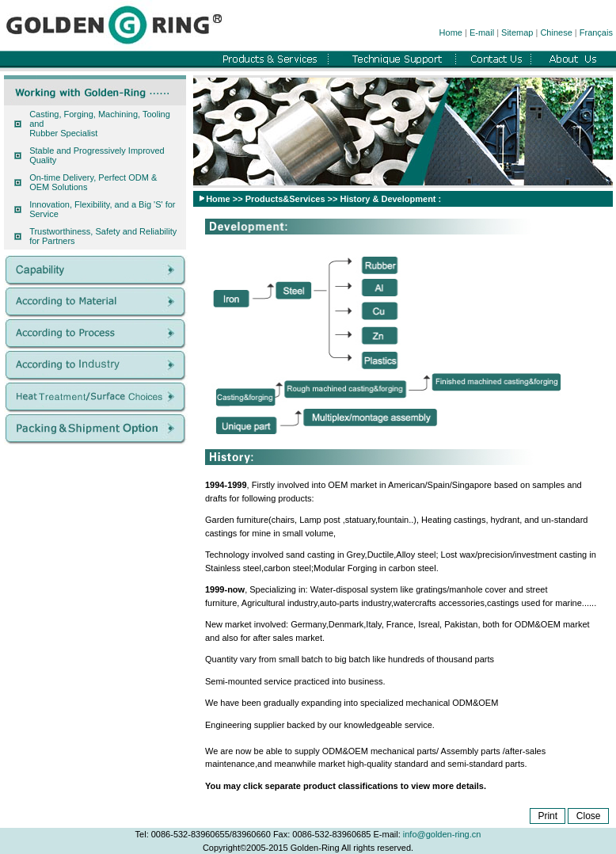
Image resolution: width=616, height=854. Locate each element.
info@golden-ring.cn (442, 834)
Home (451, 32)
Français (596, 32)
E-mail (482, 32)
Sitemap (517, 32)
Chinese (556, 32)
